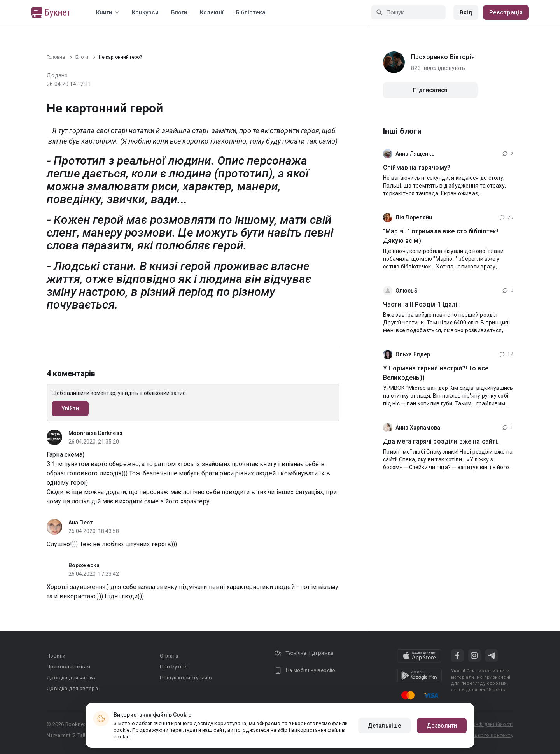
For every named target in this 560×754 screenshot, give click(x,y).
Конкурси (145, 12)
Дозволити (442, 726)
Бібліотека (251, 12)
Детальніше (384, 726)
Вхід (466, 12)
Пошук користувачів (186, 678)
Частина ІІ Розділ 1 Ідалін (422, 304)
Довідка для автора (72, 688)
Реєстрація (506, 12)
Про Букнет (174, 667)
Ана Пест (80, 523)
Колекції (212, 12)
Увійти (70, 409)
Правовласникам (69, 667)
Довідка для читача (72, 678)
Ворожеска (84, 565)
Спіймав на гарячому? (417, 167)
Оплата (169, 656)
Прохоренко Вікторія (443, 57)
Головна (56, 57)
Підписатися (430, 90)
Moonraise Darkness (95, 433)
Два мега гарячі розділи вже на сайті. (441, 441)
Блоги (179, 12)
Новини (56, 656)
